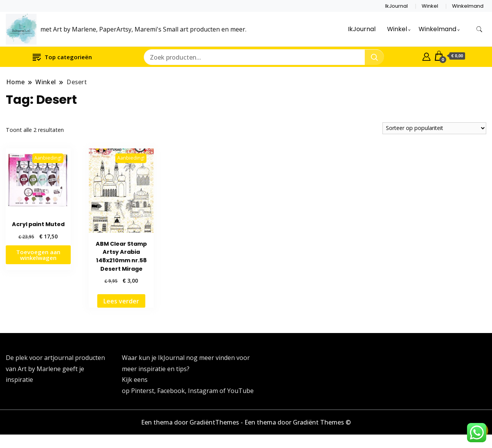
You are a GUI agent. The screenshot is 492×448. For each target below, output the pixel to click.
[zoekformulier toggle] (479, 29)
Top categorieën (62, 57)
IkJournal (396, 6)
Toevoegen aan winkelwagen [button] (38, 255)
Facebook (171, 391)
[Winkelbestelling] (434, 128)
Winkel (430, 6)
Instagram (204, 391)
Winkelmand (468, 6)
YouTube (240, 391)
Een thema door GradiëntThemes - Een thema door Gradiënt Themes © (246, 422)
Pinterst (143, 391)
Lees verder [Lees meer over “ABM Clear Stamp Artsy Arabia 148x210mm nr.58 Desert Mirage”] (121, 301)
